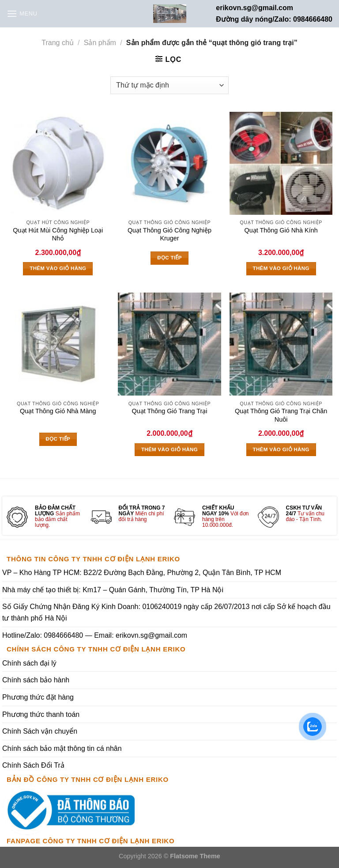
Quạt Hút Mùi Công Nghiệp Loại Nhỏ (58, 234)
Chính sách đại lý (29, 663)
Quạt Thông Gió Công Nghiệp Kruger (169, 234)
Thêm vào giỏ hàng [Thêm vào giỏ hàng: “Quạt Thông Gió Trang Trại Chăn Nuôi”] (281, 449)
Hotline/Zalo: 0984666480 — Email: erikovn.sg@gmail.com (95, 635)
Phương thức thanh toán (41, 714)
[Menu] (22, 13)
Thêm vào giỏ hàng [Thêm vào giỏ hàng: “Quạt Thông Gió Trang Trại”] (169, 449)
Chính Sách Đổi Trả (33, 765)
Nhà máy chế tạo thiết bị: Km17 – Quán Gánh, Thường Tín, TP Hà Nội (113, 590)
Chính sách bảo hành (36, 680)
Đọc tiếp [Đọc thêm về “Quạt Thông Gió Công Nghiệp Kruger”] (169, 258)
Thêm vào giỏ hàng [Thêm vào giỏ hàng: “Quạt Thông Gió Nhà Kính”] (281, 268)
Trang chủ (58, 43)
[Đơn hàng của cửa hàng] (169, 85)
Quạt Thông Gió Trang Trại (170, 411)
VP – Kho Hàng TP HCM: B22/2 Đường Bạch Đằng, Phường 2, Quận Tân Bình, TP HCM (142, 573)
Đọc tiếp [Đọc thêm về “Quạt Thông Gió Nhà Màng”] (58, 439)
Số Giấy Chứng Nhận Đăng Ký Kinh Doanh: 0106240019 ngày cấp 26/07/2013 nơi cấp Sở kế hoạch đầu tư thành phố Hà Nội (166, 612)
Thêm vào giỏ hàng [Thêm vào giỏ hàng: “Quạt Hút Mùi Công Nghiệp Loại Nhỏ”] (58, 268)
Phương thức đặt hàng (38, 697)
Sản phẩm (100, 43)
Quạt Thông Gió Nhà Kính (281, 230)
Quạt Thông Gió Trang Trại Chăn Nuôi (281, 415)
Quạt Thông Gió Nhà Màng (58, 411)
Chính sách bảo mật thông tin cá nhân (62, 748)
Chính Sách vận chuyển (40, 731)
